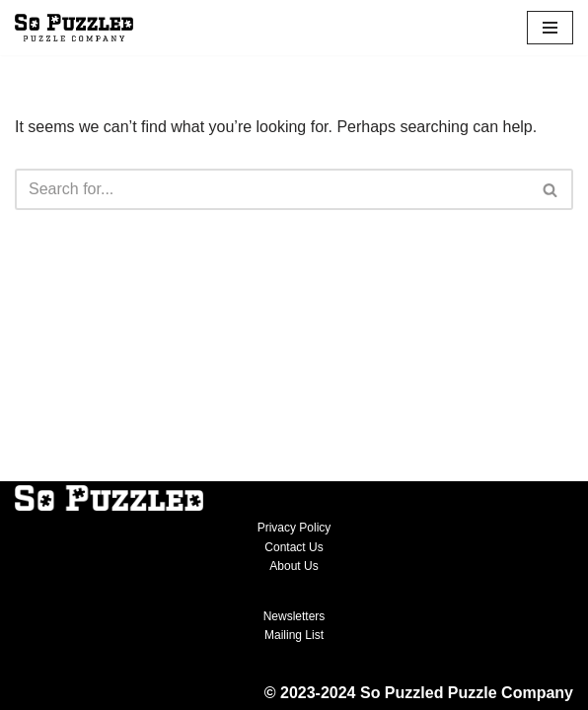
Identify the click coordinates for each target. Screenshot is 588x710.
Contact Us (294, 547)
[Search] (272, 189)
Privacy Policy (294, 528)
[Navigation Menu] (550, 28)
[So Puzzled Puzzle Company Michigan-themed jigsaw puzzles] (74, 28)
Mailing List (294, 635)
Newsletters (294, 616)
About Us (294, 566)
